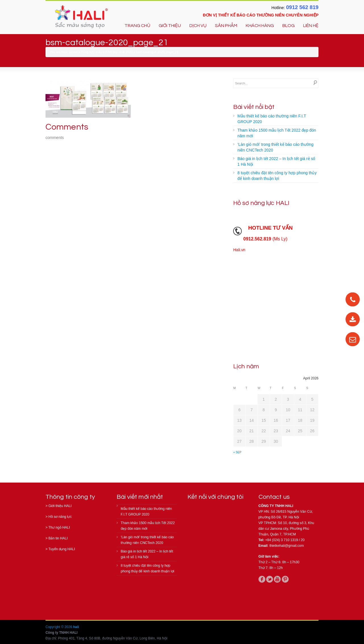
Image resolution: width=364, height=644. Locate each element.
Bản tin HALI (58, 538)
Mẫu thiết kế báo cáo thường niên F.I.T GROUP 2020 (272, 119)
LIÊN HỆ (311, 26)
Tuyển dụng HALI (62, 549)
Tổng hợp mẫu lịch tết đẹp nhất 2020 (107, 52)
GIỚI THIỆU (170, 26)
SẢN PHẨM (226, 26)
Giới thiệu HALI (60, 506)
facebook (262, 579)
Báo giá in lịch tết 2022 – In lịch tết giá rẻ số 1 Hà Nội (276, 161)
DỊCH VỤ (198, 26)
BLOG (288, 26)
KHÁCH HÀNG (260, 26)
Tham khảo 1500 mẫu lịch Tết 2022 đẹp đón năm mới (277, 133)
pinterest (285, 579)
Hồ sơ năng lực (60, 517)
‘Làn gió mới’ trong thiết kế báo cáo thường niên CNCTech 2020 (275, 147)
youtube (277, 579)
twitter (270, 579)
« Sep (237, 452)
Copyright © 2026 (59, 627)
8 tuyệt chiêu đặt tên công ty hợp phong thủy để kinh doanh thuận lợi (277, 176)
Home (74, 52)
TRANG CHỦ (137, 26)
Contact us (274, 497)
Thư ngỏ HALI (59, 527)
